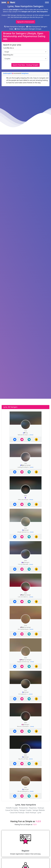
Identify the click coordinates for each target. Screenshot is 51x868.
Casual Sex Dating (12, 810)
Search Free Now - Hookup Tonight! (25, 65)
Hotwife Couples (12, 808)
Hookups (41, 808)
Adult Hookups (31, 813)
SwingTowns (25, 73)
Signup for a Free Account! (25, 22)
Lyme (39, 813)
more (31, 435)
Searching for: (8, 55)
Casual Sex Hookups (17, 813)
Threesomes (23, 808)
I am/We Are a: (9, 48)
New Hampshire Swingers (15, 27)
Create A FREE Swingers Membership (14, 15)
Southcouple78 (8, 73)
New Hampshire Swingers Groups (28, 29)
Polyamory (33, 808)
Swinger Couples (25, 810)
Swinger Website (39, 810)
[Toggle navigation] (47, 2)
